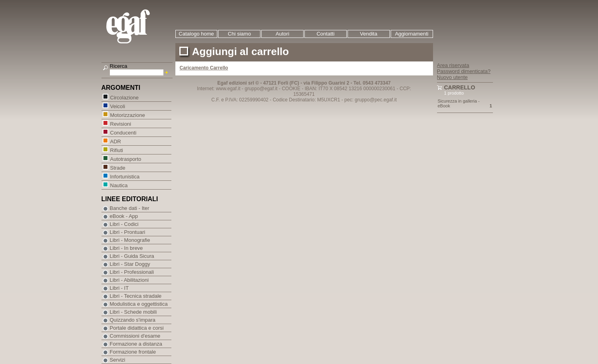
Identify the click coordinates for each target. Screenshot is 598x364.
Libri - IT (119, 288)
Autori (282, 34)
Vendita (369, 34)
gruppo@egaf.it (261, 89)
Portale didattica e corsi (137, 328)
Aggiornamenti (412, 34)
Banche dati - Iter (130, 208)
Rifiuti (117, 150)
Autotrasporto (126, 159)
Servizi (118, 360)
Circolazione (124, 97)
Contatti (325, 34)
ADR (115, 141)
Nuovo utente (452, 77)
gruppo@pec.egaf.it (376, 100)
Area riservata (453, 65)
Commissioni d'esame (135, 336)
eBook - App (124, 216)
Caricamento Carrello (204, 68)
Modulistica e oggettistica (139, 304)
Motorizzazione (127, 115)
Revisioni (121, 124)
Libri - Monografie (130, 240)
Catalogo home (196, 34)
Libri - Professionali (132, 272)
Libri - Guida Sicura (132, 256)
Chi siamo (239, 34)
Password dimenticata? (464, 71)
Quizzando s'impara (133, 320)
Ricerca (119, 66)
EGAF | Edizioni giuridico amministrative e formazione (138, 27)
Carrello (460, 87)
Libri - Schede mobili (133, 312)
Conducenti (123, 132)
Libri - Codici (124, 224)
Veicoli (118, 106)
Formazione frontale (133, 352)
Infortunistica (125, 176)
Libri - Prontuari (128, 232)
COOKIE (291, 89)
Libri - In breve (126, 248)
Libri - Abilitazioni (129, 280)
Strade (118, 167)
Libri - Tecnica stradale (136, 296)
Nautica (119, 185)
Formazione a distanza (136, 344)
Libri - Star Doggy (130, 264)
